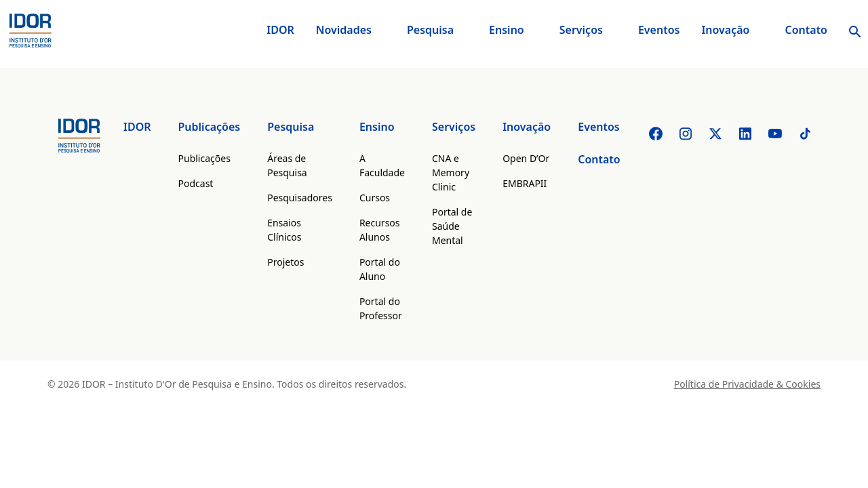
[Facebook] (656, 134)
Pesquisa (430, 30)
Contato (806, 30)
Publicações (210, 127)
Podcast (196, 183)
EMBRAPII (525, 183)
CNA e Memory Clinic (451, 172)
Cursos (375, 198)
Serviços (581, 30)
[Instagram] (686, 134)
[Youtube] (775, 134)
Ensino (507, 30)
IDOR (280, 30)
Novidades (344, 30)
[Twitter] (715, 134)
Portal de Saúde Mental (452, 226)
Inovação (725, 30)
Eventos (659, 30)
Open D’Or (526, 158)
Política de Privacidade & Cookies (747, 384)
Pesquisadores (300, 198)
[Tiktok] (805, 134)
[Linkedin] (745, 134)
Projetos (285, 262)
